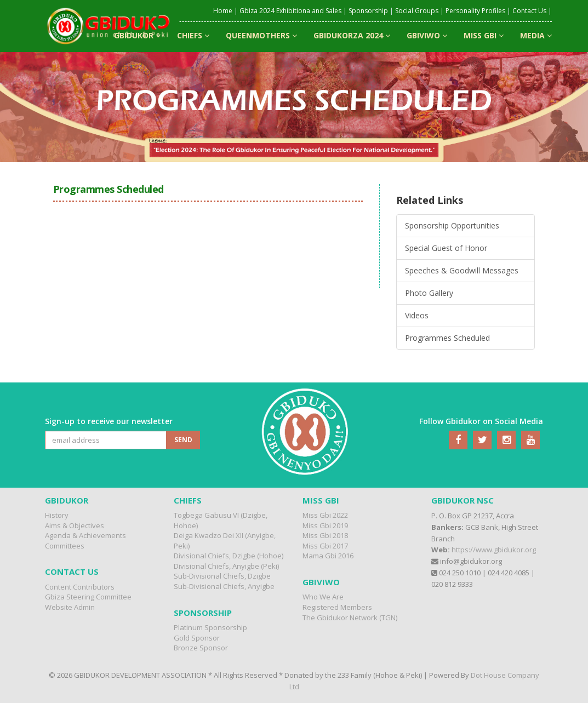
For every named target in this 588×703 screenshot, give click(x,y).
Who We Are (323, 597)
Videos (417, 315)
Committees (65, 546)
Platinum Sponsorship (210, 627)
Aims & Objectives (75, 525)
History (57, 515)
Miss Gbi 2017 (325, 546)
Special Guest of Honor (446, 248)
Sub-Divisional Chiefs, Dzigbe (222, 576)
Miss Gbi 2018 (325, 535)
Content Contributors (80, 587)
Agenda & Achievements (85, 535)
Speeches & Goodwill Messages (462, 270)
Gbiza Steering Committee (88, 597)
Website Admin (70, 607)
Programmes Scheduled (447, 338)
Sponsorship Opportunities (452, 225)
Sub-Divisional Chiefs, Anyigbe (224, 586)
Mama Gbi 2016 (328, 556)
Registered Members (337, 607)
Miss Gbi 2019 (325, 525)
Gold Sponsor (197, 638)
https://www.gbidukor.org (494, 550)
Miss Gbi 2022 (325, 515)
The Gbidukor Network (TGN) (350, 618)
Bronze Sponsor (201, 648)
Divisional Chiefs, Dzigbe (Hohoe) (229, 556)
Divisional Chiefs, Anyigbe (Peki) (226, 566)
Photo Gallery (429, 293)
